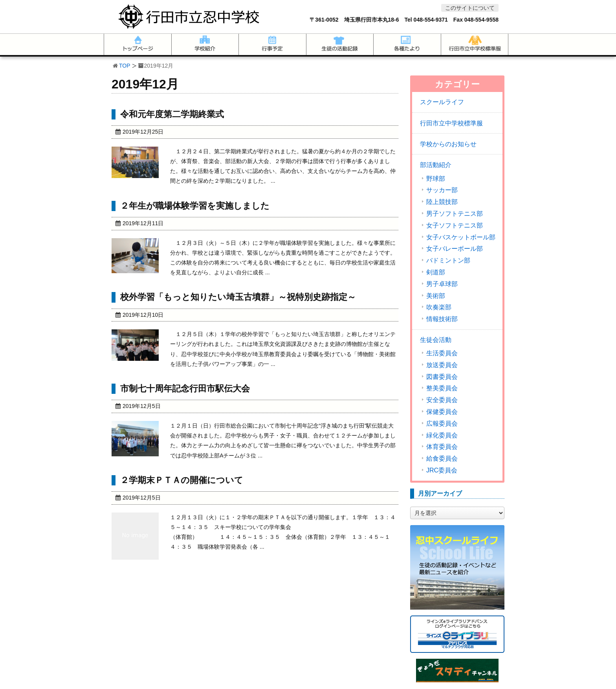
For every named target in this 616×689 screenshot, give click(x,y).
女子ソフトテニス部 (455, 226)
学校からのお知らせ (448, 144)
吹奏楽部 (439, 307)
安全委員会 (442, 400)
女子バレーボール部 (455, 249)
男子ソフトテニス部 (455, 214)
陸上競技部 (442, 202)
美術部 (436, 296)
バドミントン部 (448, 261)
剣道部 (436, 272)
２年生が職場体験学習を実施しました (195, 206)
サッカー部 (442, 190)
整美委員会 (442, 388)
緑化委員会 (442, 435)
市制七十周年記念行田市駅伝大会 (185, 389)
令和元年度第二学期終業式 (172, 114)
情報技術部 (442, 319)
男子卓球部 (442, 284)
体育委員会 (442, 447)
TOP (125, 66)
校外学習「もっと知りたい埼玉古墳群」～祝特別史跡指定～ (238, 297)
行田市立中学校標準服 (451, 123)
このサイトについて (470, 8)
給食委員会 (442, 459)
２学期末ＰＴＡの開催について (182, 480)
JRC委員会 (442, 470)
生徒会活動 (436, 340)
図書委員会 (442, 377)
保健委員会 (442, 412)
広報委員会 (442, 424)
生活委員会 (442, 353)
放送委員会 (442, 365)
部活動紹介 (436, 165)
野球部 (436, 179)
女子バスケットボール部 (461, 237)
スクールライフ (442, 102)
